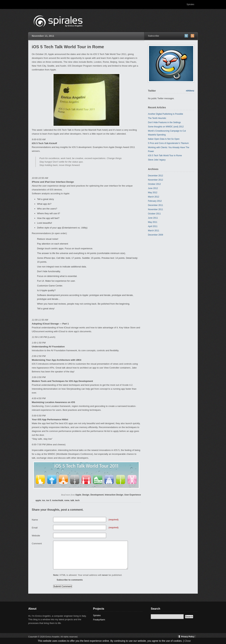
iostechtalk (58, 500)
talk (72, 500)
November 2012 (155, 180)
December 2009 (155, 235)
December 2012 (155, 176)
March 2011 (154, 231)
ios (44, 500)
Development (97, 495)
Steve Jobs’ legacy (157, 160)
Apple (78, 495)
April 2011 (153, 226)
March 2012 (154, 197)
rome (67, 500)
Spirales (190, 4)
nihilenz (190, 91)
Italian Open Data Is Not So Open (164, 139)
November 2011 (155, 209)
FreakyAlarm (99, 620)
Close (188, 641)
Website (36, 536)
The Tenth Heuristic (157, 118)
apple (38, 500)
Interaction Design (114, 495)
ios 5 (49, 500)
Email (35, 528)
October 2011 (154, 214)
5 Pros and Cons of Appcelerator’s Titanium (168, 143)
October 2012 (154, 184)
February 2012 (155, 201)
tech (77, 500)
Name (35, 520)
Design (86, 495)
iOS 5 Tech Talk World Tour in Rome (165, 156)
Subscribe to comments (70, 580)
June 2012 (153, 188)
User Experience (133, 495)
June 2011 (153, 218)
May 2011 (153, 222)
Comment (37, 544)
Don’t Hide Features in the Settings (164, 122)
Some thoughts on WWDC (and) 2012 (166, 127)
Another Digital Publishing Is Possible (166, 114)
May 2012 (153, 193)
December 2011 (155, 205)
